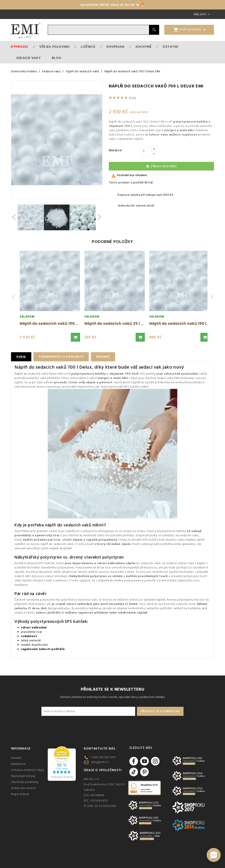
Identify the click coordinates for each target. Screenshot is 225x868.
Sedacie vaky (28, 58)
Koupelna (116, 47)
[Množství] (146, 151)
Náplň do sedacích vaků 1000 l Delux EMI (59, 324)
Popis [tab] (21, 357)
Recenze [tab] (104, 357)
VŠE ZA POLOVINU (54, 47)
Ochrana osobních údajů (28, 770)
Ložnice (88, 47)
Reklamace (18, 764)
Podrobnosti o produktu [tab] (62, 357)
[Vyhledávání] (98, 30)
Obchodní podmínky (25, 782)
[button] (75, 337)
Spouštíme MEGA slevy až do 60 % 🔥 (113, 5)
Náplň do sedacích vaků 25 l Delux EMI (122, 324)
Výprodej (20, 47)
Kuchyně (143, 47)
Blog (56, 58)
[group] (50, 297)
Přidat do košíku (161, 166)
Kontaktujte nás (99, 749)
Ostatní (170, 47)
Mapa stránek (20, 794)
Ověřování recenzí (23, 788)
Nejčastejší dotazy (23, 776)
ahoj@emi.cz (100, 762)
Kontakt (16, 758)
